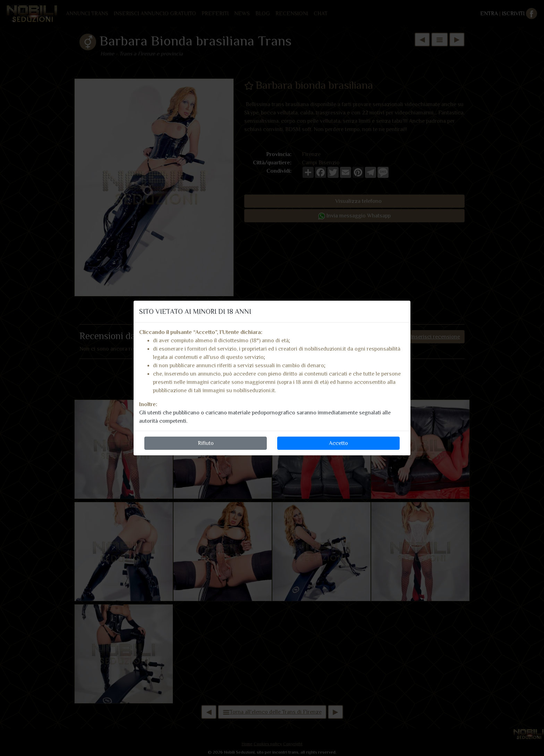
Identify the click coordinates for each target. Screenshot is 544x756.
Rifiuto (206, 443)
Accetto (338, 443)
